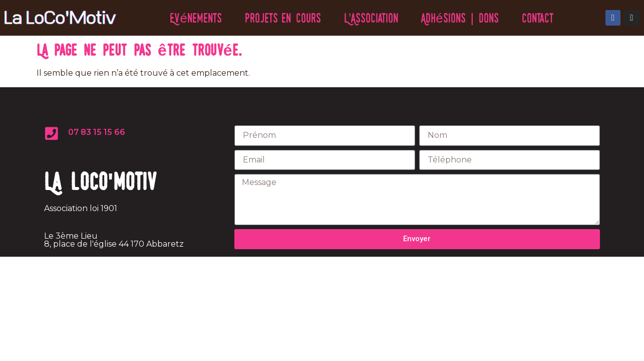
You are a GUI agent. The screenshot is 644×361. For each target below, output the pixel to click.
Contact (538, 18)
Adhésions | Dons (460, 18)
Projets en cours (283, 18)
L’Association (371, 18)
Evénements (196, 18)
